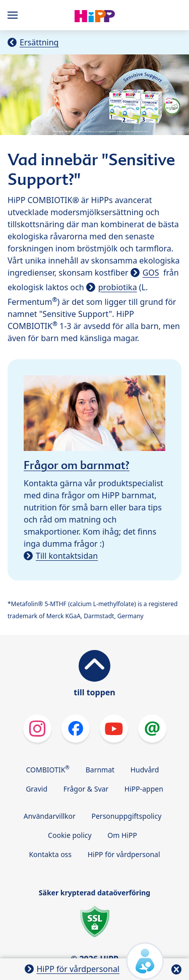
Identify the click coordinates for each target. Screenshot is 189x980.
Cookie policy (70, 835)
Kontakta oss (50, 854)
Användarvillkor (50, 816)
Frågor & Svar (86, 789)
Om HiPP (122, 835)
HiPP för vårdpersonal (124, 854)
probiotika (118, 287)
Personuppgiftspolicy (126, 816)
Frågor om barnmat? (77, 465)
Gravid (37, 789)
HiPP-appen (144, 789)
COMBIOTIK (48, 769)
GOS (151, 273)
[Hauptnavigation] (15, 15)
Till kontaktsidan (67, 556)
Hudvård (145, 770)
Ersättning (39, 42)
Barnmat (100, 770)
